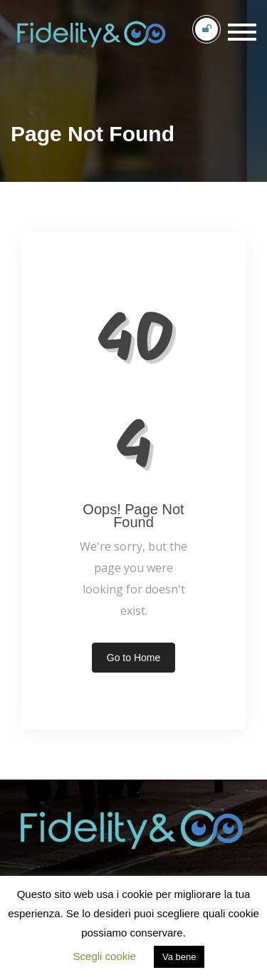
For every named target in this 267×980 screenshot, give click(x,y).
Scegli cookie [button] (105, 956)
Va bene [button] (179, 957)
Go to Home (133, 658)
